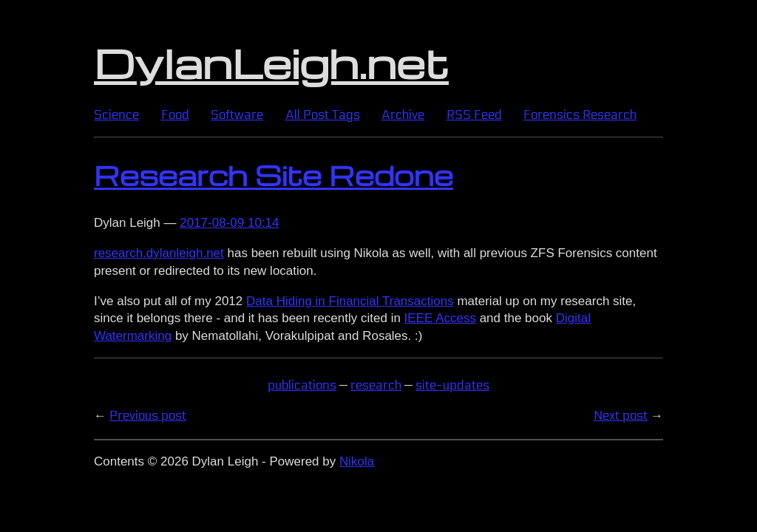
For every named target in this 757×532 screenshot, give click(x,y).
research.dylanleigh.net (159, 253)
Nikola (357, 461)
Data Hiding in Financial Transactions (350, 301)
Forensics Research (580, 115)
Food (175, 115)
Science (116, 115)
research (376, 385)
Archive (403, 115)
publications (302, 385)
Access (440, 318)
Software (237, 115)
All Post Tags (323, 115)
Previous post (148, 416)
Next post (621, 416)
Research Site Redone (274, 175)
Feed (474, 115)
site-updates (452, 385)
